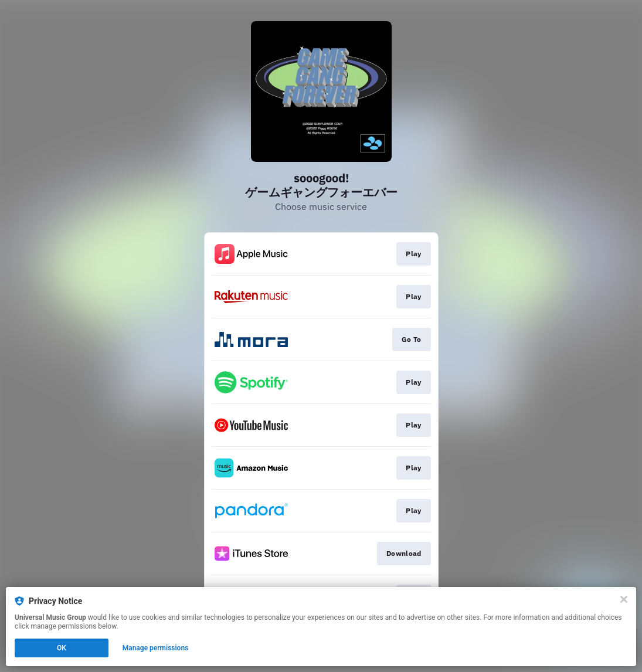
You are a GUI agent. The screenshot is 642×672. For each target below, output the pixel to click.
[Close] (624, 599)
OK (62, 648)
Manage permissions (156, 648)
